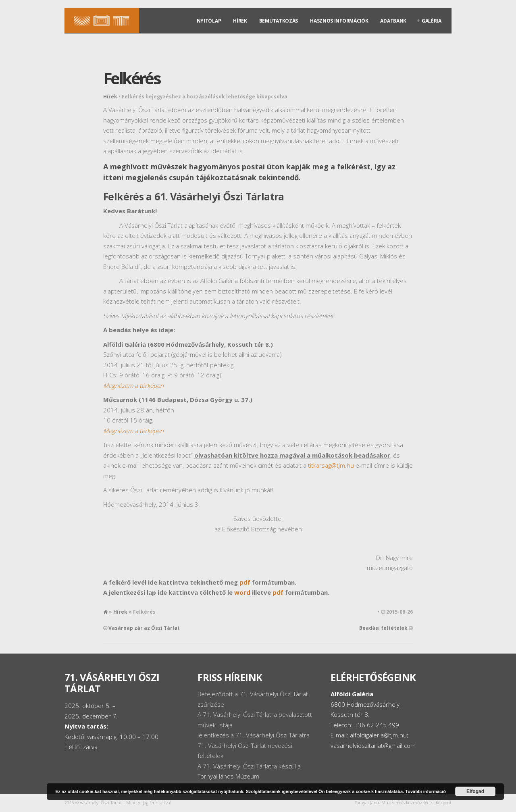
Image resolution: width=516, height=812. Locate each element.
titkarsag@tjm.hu (331, 465)
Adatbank (393, 21)
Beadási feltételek (383, 628)
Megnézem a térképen (133, 385)
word (242, 592)
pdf (245, 582)
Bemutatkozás (279, 21)
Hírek (240, 21)
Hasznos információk (339, 21)
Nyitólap (209, 21)
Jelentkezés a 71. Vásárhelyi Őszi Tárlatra (254, 735)
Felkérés (132, 78)
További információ (425, 791)
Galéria (432, 21)
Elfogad (475, 791)
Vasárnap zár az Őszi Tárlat (144, 628)
